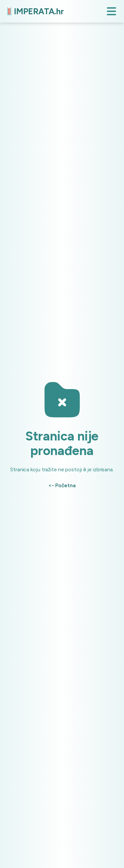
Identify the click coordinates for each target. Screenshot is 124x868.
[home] (34, 11)
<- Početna (62, 485)
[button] (111, 11)
